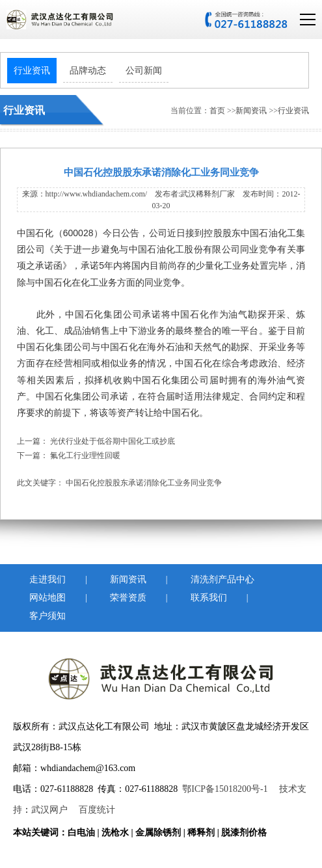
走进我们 (45, 579)
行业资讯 (32, 71)
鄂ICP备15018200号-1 (225, 789)
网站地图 (45, 598)
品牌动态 (88, 71)
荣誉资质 (126, 598)
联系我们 (206, 598)
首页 (217, 111)
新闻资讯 (252, 111)
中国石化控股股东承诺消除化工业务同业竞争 (144, 483)
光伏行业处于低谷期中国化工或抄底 (113, 441)
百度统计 (97, 810)
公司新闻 (144, 71)
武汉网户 (49, 810)
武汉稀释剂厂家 (208, 194)
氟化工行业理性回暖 (85, 455)
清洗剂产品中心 (206, 579)
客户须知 (45, 616)
